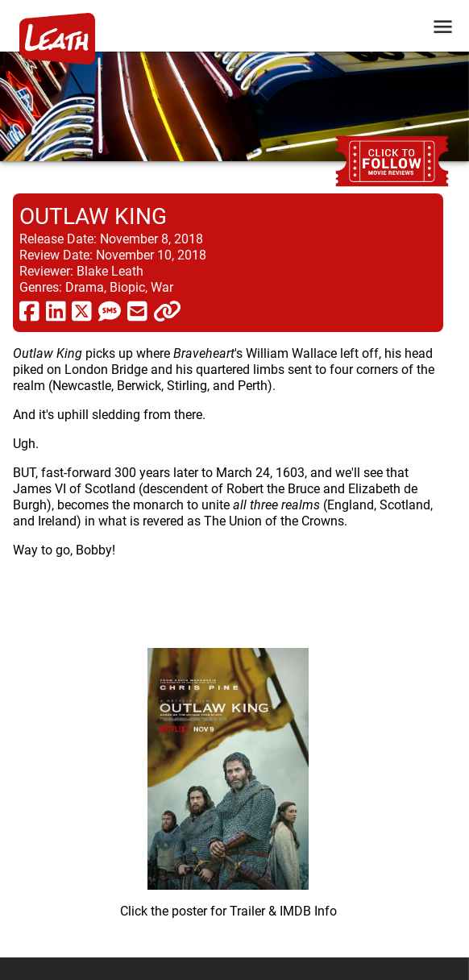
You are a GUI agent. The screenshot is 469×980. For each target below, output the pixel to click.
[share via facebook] (29, 310)
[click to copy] (167, 310)
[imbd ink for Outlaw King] (228, 777)
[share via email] (137, 310)
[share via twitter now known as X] (82, 310)
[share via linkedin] (56, 310)
